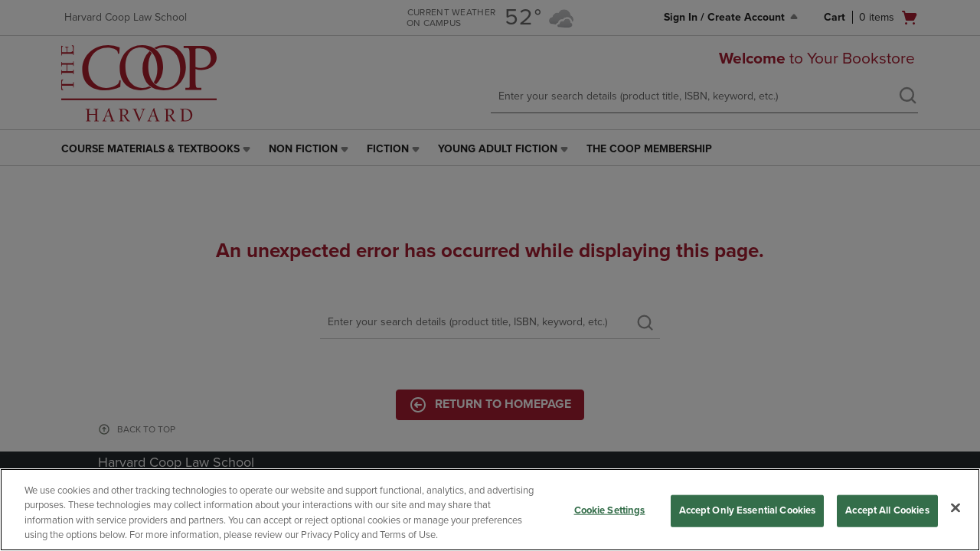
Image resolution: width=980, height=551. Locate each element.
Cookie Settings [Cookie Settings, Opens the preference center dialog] (610, 510)
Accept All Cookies (887, 510)
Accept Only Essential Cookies (748, 510)
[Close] (955, 507)
